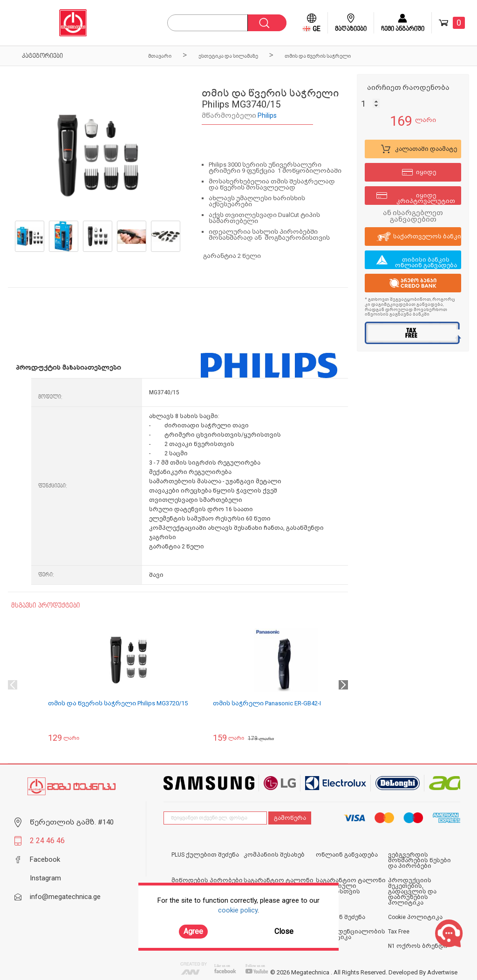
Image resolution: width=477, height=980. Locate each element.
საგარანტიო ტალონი (279, 880)
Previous (13, 685)
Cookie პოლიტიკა (415, 917)
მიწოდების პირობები (207, 880)
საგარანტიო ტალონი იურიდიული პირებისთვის (351, 886)
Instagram (45, 878)
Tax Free (399, 932)
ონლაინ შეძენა (341, 917)
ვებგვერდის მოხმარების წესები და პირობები (419, 860)
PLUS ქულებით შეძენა (205, 855)
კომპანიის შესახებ (274, 855)
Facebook (45, 859)
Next (343, 685)
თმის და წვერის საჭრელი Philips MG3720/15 (118, 703)
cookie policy (238, 910)
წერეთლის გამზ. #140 (72, 822)
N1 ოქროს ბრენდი (418, 946)
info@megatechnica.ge (65, 897)
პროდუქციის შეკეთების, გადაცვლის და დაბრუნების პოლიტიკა (412, 892)
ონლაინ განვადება (347, 855)
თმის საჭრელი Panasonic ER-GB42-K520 (273, 703)
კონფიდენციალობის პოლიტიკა (351, 934)
